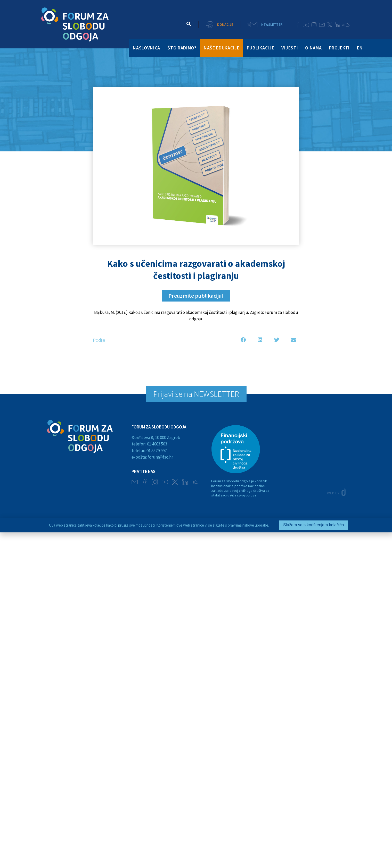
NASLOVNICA (146, 48)
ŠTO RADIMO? (182, 48)
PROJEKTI (340, 48)
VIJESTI (290, 48)
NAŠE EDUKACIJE (222, 48)
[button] (189, 24)
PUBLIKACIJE (261, 48)
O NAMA (313, 48)
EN (360, 48)
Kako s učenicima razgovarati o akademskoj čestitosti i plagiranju (196, 270)
